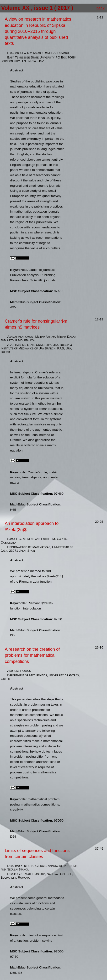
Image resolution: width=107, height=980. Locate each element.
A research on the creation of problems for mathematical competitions (32, 655)
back (101, 8)
